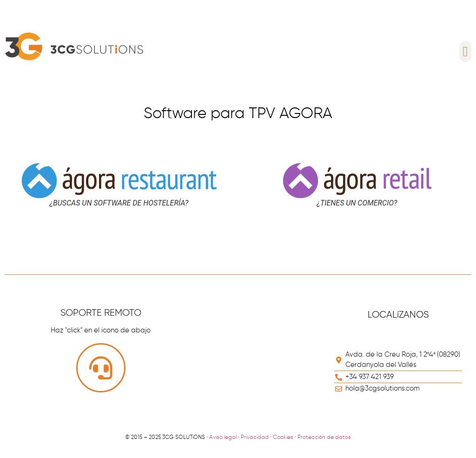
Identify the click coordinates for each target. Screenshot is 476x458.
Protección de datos (324, 438)
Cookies (283, 438)
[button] (465, 51)
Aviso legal (223, 438)
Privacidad (255, 438)
